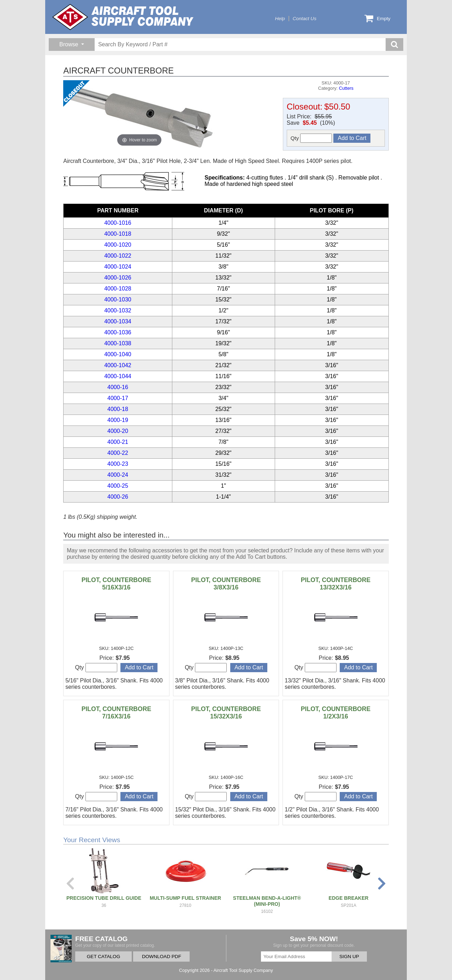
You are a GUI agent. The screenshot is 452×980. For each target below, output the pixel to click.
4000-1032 (118, 310)
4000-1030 (118, 300)
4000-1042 (118, 365)
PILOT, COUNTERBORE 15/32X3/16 (226, 713)
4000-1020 (118, 245)
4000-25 (118, 486)
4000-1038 (118, 343)
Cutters (346, 88)
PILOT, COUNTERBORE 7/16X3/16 (116, 713)
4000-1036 (118, 332)
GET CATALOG (103, 956)
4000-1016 (118, 223)
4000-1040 (118, 354)
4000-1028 (118, 289)
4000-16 (118, 387)
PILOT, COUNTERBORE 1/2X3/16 (336, 713)
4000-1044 (118, 376)
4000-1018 (118, 234)
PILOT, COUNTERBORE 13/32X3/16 (336, 584)
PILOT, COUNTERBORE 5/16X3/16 (116, 584)
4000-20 (118, 431)
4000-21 (118, 442)
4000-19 (118, 420)
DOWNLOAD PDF (162, 956)
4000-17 (118, 398)
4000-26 (118, 497)
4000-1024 (118, 267)
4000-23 (118, 464)
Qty (311, 138)
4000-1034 (118, 321)
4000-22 (118, 453)
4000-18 (118, 409)
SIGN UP (349, 956)
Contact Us (305, 19)
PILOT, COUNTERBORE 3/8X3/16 (226, 584)
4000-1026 (118, 278)
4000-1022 (118, 256)
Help (280, 19)
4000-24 (118, 475)
